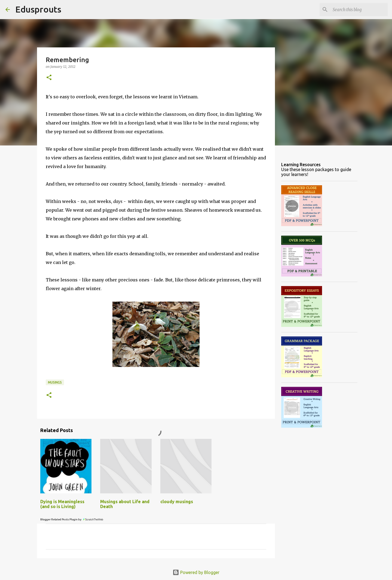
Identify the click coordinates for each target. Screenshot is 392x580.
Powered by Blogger (196, 572)
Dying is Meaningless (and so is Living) (62, 504)
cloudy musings (177, 502)
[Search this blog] (359, 10)
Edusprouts (38, 9)
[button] (49, 78)
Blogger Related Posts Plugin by (72, 519)
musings (55, 382)
